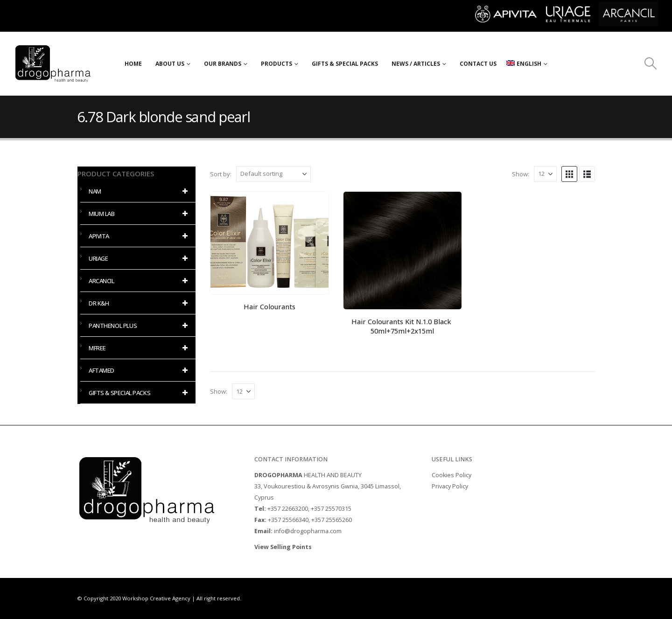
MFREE (140, 348)
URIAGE (140, 258)
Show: (521, 174)
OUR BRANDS (223, 64)
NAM (140, 191)
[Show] (545, 174)
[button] (651, 63)
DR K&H (140, 303)
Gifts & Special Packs (345, 64)
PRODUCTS (276, 64)
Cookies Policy (451, 475)
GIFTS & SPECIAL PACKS (140, 393)
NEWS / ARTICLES (416, 64)
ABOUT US (170, 64)
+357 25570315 (331, 509)
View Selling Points (284, 547)
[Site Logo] (53, 64)
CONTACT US (478, 64)
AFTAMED (140, 370)
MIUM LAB (140, 214)
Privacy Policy (450, 486)
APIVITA (140, 236)
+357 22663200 (288, 509)
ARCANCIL (140, 281)
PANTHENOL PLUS (140, 326)
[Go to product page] (269, 243)
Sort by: (221, 174)
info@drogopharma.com (308, 531)
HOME (133, 64)
